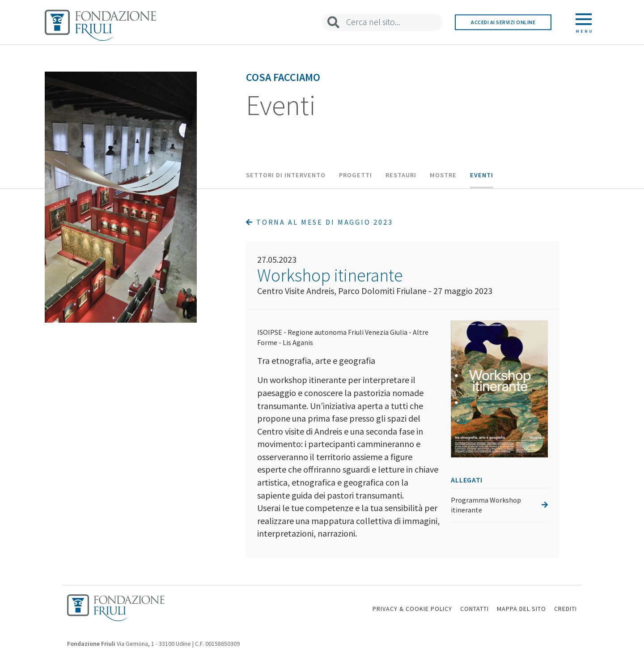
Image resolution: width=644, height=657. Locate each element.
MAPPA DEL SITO (521, 609)
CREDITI (566, 609)
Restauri (401, 175)
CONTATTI (475, 609)
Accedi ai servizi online (503, 22)
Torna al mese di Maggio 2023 (319, 222)
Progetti (356, 175)
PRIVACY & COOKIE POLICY (412, 609)
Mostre (443, 175)
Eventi (482, 175)
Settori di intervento (286, 175)
